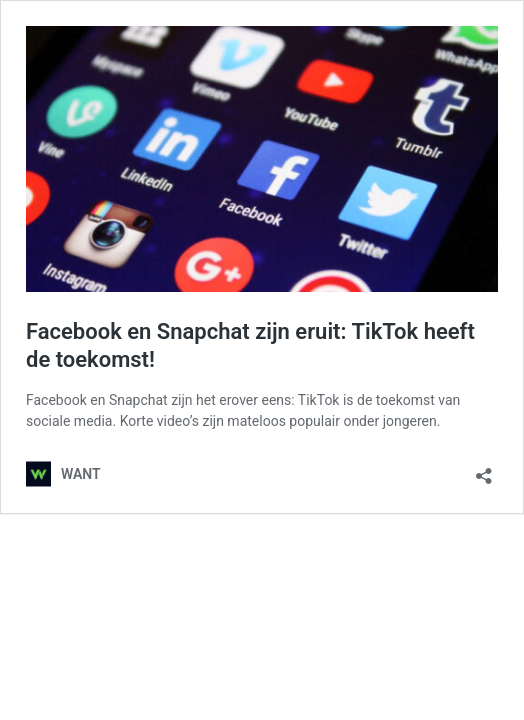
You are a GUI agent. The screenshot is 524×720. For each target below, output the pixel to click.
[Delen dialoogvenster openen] (484, 469)
